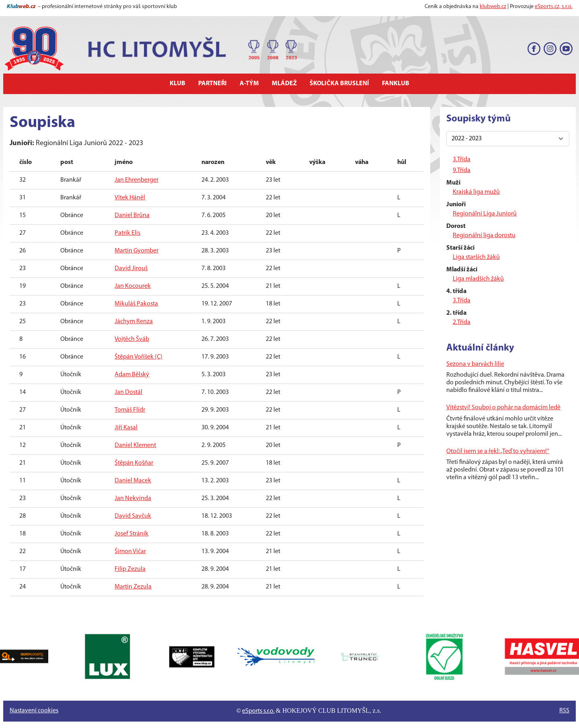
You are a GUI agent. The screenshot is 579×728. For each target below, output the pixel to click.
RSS (564, 711)
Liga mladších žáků (478, 279)
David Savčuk (133, 516)
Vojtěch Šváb (132, 339)
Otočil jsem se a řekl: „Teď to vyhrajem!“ (498, 451)
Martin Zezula (133, 587)
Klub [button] (178, 84)
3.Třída (462, 160)
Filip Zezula (130, 569)
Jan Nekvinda (133, 498)
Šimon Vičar (130, 552)
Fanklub (396, 84)
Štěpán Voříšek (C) (139, 357)
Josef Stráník (131, 534)
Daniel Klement (135, 445)
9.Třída (462, 170)
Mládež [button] (284, 84)
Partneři (213, 84)
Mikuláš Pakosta (136, 304)
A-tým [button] (249, 84)
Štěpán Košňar (134, 463)
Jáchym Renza (134, 322)
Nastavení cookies (34, 711)
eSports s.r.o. (258, 711)
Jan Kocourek (133, 286)
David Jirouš (131, 269)
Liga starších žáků (476, 257)
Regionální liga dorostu (484, 236)
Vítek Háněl (130, 198)
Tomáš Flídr (130, 410)
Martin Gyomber (137, 251)
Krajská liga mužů (476, 192)
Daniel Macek (133, 481)
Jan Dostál (128, 392)
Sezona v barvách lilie (475, 364)
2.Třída (462, 322)
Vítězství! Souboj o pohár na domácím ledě (503, 408)
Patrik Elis (127, 233)
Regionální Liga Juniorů (485, 214)
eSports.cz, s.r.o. (554, 7)
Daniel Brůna (132, 215)
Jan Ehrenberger (137, 180)
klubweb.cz (493, 7)
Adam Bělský (132, 375)
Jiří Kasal (126, 428)
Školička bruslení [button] (339, 84)
